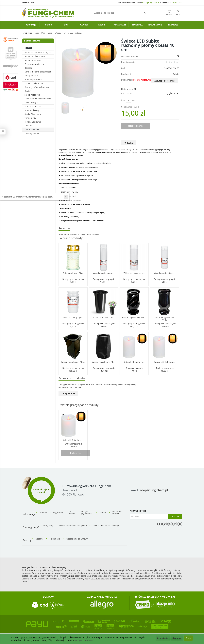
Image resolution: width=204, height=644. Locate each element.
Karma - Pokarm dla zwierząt (38, 72)
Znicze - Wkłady (32, 129)
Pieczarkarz (120, 25)
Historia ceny (128, 89)
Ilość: (123, 100)
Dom (66, 25)
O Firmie (72, 512)
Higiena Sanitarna (33, 122)
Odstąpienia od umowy (78, 538)
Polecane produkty (71, 238)
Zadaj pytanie (68, 393)
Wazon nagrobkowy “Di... (103, 362)
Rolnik (102, 25)
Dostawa (40, 538)
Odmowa (177, 638)
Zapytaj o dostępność (165, 81)
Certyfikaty (48, 525)
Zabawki (28, 126)
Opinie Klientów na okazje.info (73, 525)
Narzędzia (137, 25)
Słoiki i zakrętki (31, 103)
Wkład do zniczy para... (104, 273)
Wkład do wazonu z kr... (103, 318)
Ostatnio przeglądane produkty (79, 405)
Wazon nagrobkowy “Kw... (73, 362)
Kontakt (25, 3)
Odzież (28, 91)
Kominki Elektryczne (34, 83)
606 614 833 (177, 3)
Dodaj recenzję (93, 235)
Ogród (48, 25)
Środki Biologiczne (33, 114)
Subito (176, 74)
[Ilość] (128, 100)
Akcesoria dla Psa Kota (35, 56)
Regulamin (58, 512)
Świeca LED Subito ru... (134, 362)
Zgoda (188, 638)
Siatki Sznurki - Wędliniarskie (38, 99)
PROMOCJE (173, 25)
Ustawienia (163, 638)
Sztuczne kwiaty (32, 110)
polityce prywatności (85, 640)
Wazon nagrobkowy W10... (164, 319)
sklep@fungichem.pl (151, 3)
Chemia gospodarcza (34, 64)
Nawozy (84, 25)
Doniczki (28, 68)
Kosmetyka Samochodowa (37, 87)
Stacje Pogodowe (32, 95)
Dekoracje (31, 25)
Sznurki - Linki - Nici (33, 106)
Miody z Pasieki (32, 76)
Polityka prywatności (87, 512)
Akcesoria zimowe (33, 60)
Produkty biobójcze (33, 79)
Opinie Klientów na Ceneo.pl (107, 525)
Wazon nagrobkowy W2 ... (134, 318)
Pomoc (33, 3)
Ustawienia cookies (118, 512)
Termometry (30, 118)
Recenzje (64, 228)
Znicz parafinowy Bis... (73, 273)
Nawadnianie (155, 25)
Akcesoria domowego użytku (38, 52)
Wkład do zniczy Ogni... (165, 273)
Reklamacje (55, 538)
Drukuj (129, 143)
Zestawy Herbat (32, 133)
